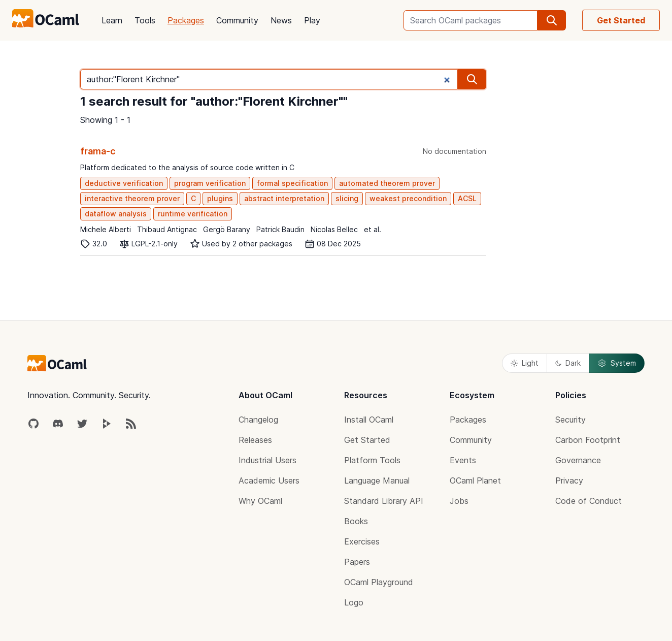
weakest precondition (408, 198)
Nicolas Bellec (334, 229)
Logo (354, 602)
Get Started (621, 20)
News (281, 20)
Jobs (459, 501)
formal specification (292, 183)
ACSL (467, 198)
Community (237, 20)
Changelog (258, 420)
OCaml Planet (475, 480)
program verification (210, 183)
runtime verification (193, 214)
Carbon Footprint (588, 440)
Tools (145, 20)
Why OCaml (260, 501)
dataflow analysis (116, 214)
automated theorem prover (387, 183)
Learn (112, 20)
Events (463, 460)
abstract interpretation (284, 198)
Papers (357, 562)
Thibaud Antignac (167, 229)
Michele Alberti (106, 229)
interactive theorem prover (132, 198)
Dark (568, 363)
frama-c (98, 151)
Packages (186, 20)
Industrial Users (267, 460)
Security (570, 420)
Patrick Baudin (280, 229)
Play (312, 20)
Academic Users (269, 480)
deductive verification (124, 183)
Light (525, 363)
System (617, 363)
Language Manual (377, 480)
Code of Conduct (589, 501)
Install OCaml (369, 420)
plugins (220, 198)
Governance (578, 460)
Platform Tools (372, 460)
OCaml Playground (379, 582)
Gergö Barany (227, 229)
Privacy (569, 480)
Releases (255, 440)
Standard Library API (384, 501)
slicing (347, 198)
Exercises (362, 541)
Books (356, 521)
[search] (552, 20)
